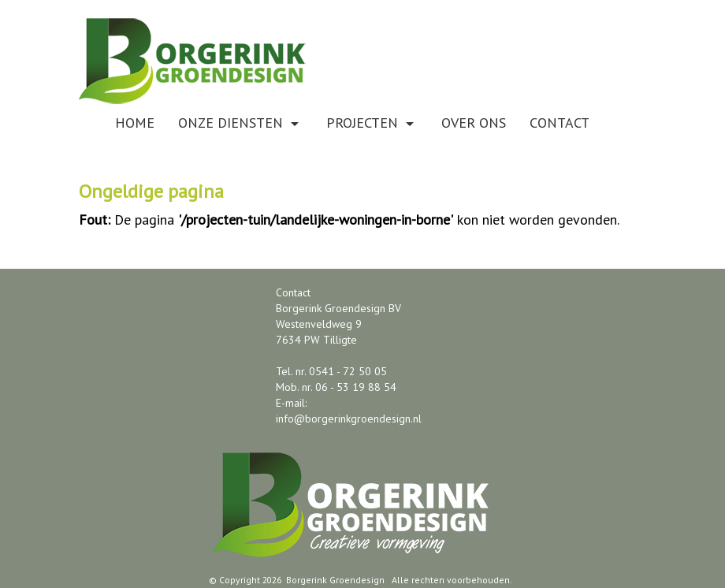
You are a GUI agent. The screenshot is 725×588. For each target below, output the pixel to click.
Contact (560, 123)
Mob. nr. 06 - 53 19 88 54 (336, 387)
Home (135, 123)
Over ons (474, 123)
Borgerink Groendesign (335, 580)
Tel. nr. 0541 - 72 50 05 (331, 371)
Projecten (372, 123)
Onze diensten (240, 123)
